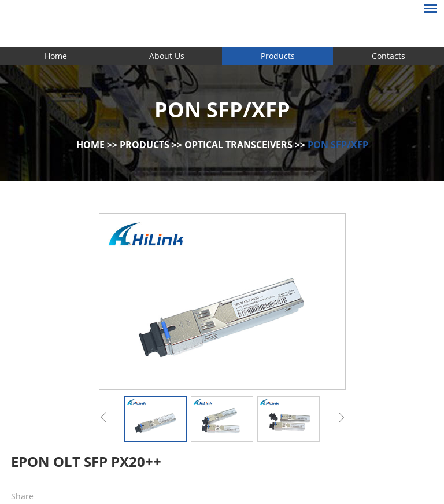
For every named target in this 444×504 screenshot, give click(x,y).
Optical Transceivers (238, 145)
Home (56, 56)
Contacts (388, 56)
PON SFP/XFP (338, 145)
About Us (167, 56)
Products (278, 56)
